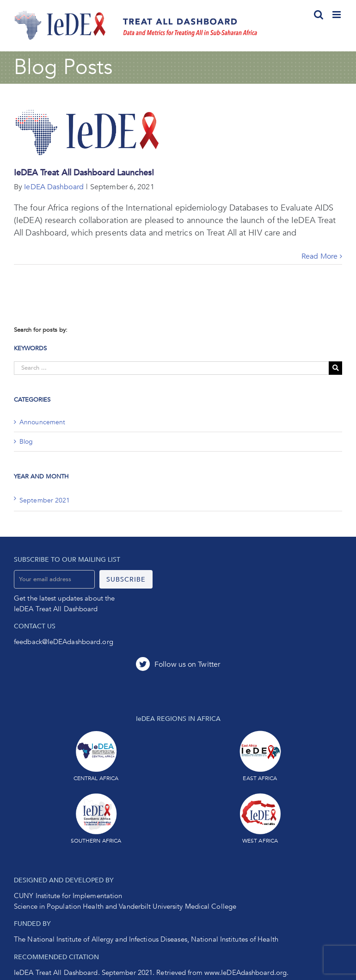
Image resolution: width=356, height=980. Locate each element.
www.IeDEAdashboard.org (246, 973)
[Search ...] (171, 368)
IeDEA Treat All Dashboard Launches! (84, 173)
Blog (26, 442)
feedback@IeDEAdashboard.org (64, 642)
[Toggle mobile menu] (337, 15)
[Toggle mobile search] (319, 15)
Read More (319, 256)
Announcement (42, 422)
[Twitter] (178, 664)
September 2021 (45, 500)
